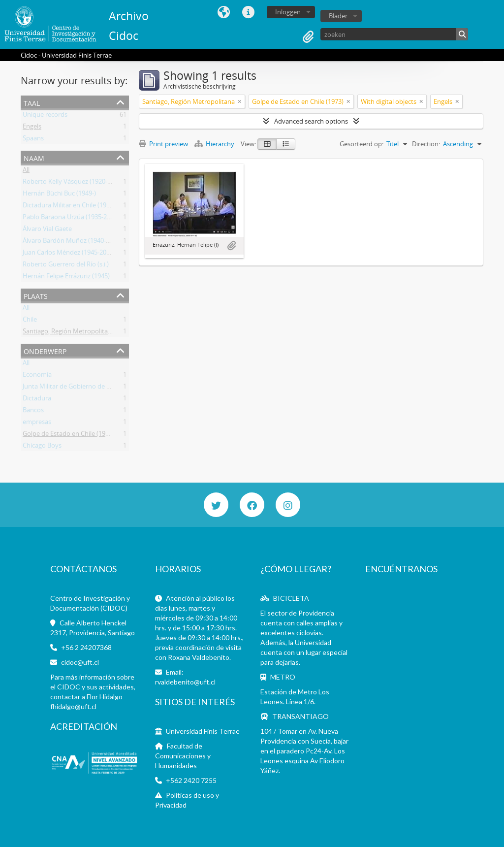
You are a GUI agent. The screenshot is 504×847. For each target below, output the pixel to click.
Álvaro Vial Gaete (47, 230)
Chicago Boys (42, 447)
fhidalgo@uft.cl (73, 706)
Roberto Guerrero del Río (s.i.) (66, 266)
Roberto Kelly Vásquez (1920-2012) (73, 183)
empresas (37, 423)
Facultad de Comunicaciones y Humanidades (183, 756)
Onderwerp (45, 350)
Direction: (426, 144)
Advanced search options (311, 121)
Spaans (33, 140)
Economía (37, 376)
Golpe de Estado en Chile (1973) (68, 435)
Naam (34, 157)
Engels (32, 128)
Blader (338, 16)
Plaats (36, 295)
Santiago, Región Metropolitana (69, 333)
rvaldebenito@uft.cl (185, 682)
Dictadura (37, 400)
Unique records (45, 116)
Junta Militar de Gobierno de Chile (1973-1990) (89, 388)
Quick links (249, 12)
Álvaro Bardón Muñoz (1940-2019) (72, 242)
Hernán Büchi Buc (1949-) (59, 195)
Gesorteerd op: (362, 144)
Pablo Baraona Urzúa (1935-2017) (71, 219)
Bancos (33, 412)
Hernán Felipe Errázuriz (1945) (66, 278)
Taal (224, 12)
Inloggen (288, 12)
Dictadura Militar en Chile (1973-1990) (77, 207)
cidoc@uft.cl (80, 662)
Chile (30, 321)
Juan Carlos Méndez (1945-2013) (69, 254)
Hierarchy (215, 144)
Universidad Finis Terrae (203, 731)
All (26, 171)
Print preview (163, 144)
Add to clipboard (231, 246)
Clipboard (308, 37)
